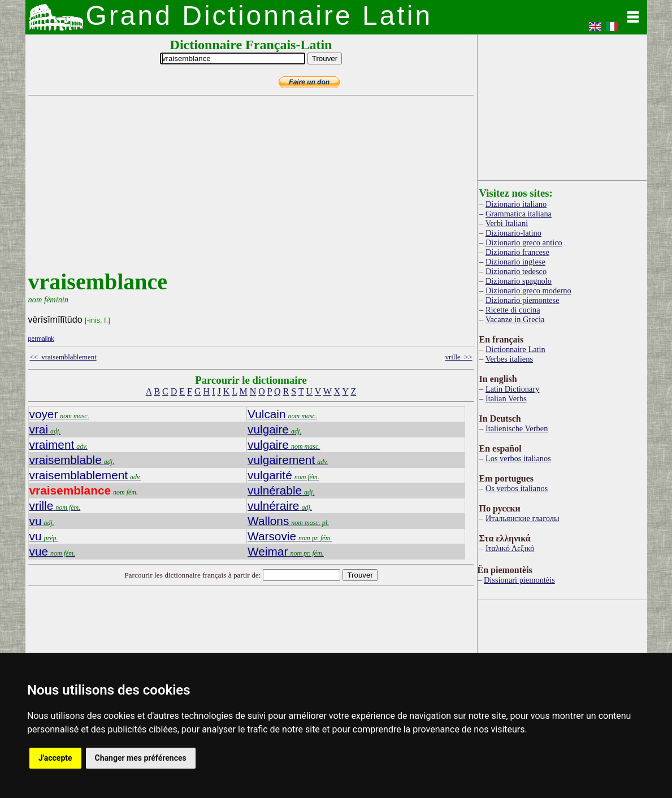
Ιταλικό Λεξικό (510, 548)
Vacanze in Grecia (515, 319)
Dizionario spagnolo (519, 281)
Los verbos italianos (518, 458)
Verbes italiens (509, 359)
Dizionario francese (517, 252)
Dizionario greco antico (524, 242)
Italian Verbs (506, 398)
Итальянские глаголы (523, 518)
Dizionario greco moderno (528, 290)
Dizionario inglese (515, 262)
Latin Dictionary (513, 389)
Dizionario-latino (513, 233)
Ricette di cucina (513, 310)
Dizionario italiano (516, 204)
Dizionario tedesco (516, 271)
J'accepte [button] (55, 758)
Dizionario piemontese (523, 300)
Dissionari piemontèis (519, 580)
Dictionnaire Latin (515, 349)
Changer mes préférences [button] (141, 758)
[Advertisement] (249, 189)
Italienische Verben (517, 428)
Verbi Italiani (507, 223)
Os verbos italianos (517, 488)
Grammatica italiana (519, 214)
